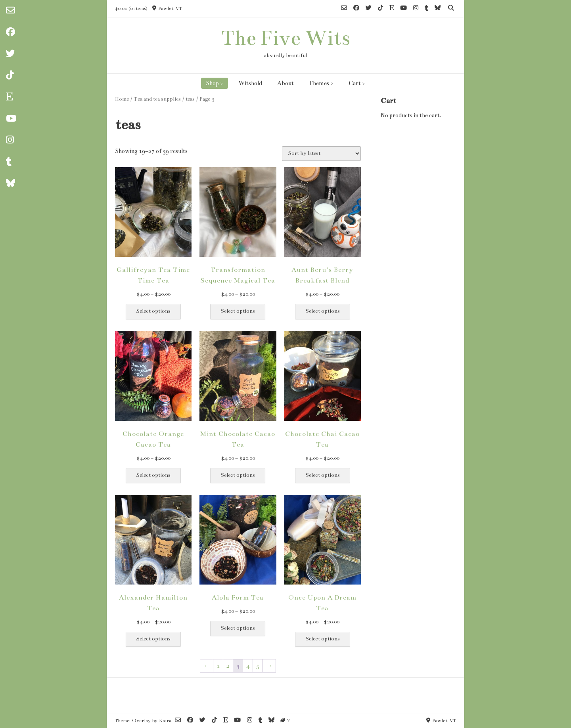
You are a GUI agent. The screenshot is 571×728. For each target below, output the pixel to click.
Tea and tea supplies (157, 99)
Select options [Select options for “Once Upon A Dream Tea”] (323, 639)
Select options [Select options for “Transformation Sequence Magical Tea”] (238, 311)
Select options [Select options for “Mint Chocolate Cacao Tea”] (238, 475)
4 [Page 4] (248, 666)
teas (190, 99)
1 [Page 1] (218, 666)
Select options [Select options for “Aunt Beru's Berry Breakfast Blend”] (323, 311)
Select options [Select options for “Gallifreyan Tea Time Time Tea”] (153, 311)
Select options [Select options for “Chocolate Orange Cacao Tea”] (153, 475)
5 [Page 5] (258, 666)
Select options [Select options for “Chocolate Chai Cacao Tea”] (323, 475)
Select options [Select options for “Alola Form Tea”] (238, 628)
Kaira (165, 720)
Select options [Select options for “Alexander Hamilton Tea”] (153, 639)
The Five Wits (286, 38)
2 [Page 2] (228, 666)
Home (122, 99)
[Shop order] (321, 154)
